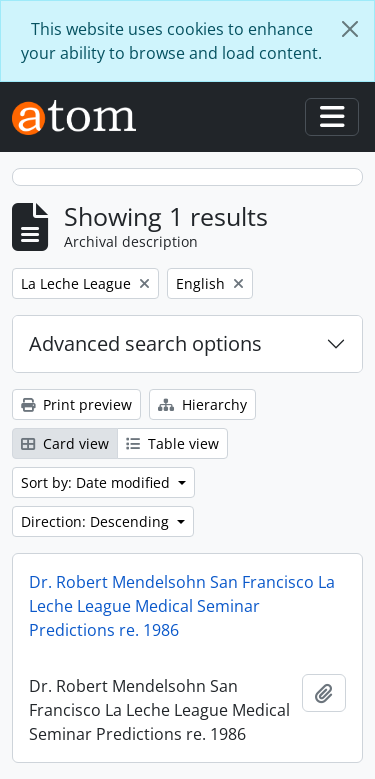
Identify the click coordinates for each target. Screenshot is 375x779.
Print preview (76, 404)
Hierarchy (202, 404)
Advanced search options (145, 343)
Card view (65, 443)
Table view (172, 443)
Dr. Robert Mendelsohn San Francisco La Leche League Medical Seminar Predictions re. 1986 (182, 606)
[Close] (350, 29)
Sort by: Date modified (97, 482)
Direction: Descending (97, 521)
